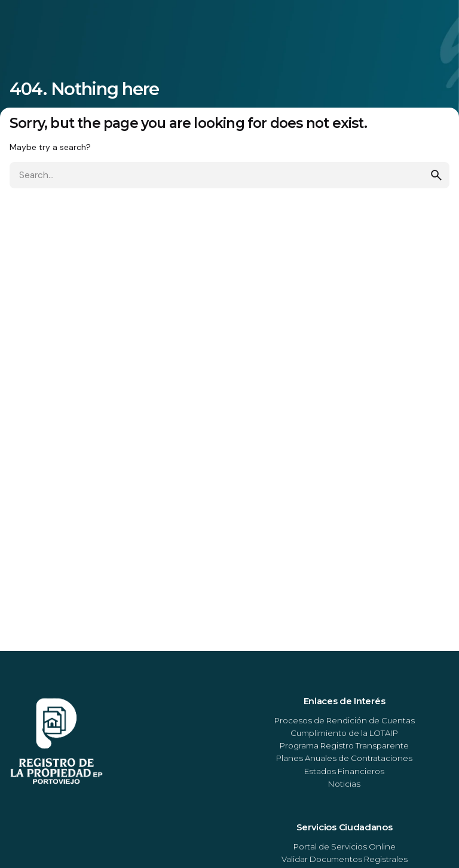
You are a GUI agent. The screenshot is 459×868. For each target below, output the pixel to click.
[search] (436, 175)
